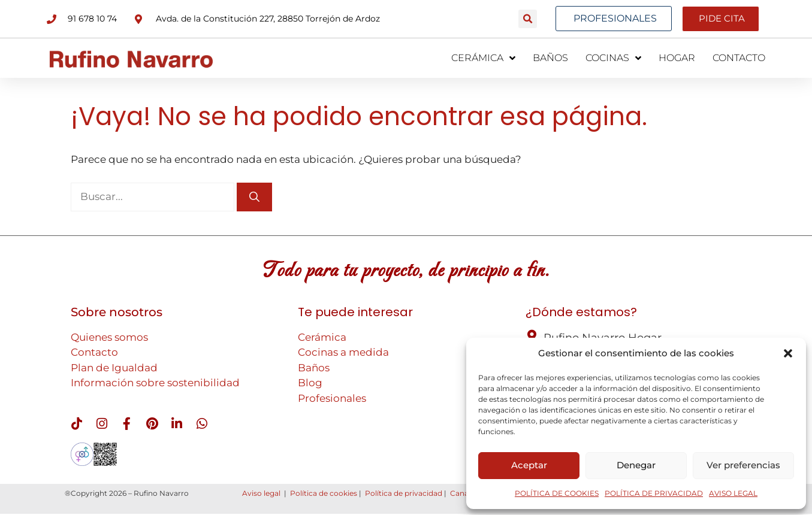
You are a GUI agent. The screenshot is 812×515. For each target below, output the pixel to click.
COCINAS (613, 57)
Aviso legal (261, 494)
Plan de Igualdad (114, 367)
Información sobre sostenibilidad (155, 382)
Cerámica (322, 337)
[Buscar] (254, 196)
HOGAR (677, 57)
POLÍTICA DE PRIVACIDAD (654, 493)
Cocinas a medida (343, 352)
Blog (310, 382)
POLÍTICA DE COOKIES (557, 493)
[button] (788, 353)
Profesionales (332, 398)
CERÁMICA (483, 57)
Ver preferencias (743, 465)
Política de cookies (324, 494)
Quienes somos (109, 337)
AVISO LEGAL (733, 493)
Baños (314, 367)
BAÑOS (550, 57)
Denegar (636, 465)
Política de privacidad (404, 494)
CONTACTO (739, 57)
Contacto (94, 352)
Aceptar (529, 465)
